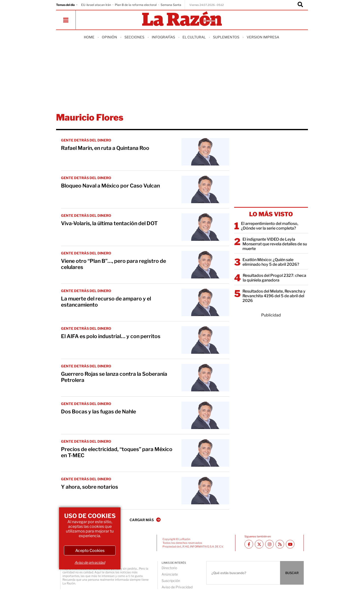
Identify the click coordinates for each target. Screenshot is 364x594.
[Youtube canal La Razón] (290, 544)
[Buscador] (300, 5)
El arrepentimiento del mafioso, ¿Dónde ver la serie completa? (270, 226)
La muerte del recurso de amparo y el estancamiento (106, 302)
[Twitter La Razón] (259, 544)
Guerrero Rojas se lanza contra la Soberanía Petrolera (114, 377)
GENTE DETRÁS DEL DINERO (86, 140)
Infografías (163, 37)
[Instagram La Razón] (269, 544)
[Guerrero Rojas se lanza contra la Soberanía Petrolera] (205, 378)
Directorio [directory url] (169, 568)
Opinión (109, 37)
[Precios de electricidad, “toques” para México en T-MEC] (205, 453)
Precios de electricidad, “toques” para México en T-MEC (117, 452)
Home (89, 37)
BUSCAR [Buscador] (292, 573)
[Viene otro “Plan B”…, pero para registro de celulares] (205, 265)
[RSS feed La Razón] (280, 544)
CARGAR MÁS (145, 520)
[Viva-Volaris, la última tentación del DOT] (205, 227)
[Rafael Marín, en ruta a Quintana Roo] (205, 152)
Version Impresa (263, 37)
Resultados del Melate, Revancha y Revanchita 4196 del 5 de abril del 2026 (274, 296)
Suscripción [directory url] (171, 581)
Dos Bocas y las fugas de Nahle (99, 412)
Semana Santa (171, 5)
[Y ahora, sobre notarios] (205, 491)
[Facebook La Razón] (249, 544)
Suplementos (226, 37)
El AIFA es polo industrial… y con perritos (111, 336)
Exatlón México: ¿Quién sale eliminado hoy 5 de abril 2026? (271, 262)
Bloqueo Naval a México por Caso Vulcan (110, 186)
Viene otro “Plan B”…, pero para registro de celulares (114, 264)
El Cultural (194, 37)
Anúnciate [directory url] (170, 574)
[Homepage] (182, 19)
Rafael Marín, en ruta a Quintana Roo (105, 148)
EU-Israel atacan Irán (96, 5)
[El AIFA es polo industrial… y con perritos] (205, 340)
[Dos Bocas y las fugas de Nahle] (205, 415)
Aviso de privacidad (90, 562)
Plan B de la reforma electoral (136, 5)
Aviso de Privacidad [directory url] (177, 587)
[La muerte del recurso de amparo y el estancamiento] (205, 302)
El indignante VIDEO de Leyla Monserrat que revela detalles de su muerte (275, 244)
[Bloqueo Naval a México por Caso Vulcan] (205, 189)
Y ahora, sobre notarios (90, 487)
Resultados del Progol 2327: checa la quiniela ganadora (274, 278)
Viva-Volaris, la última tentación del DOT (109, 223)
